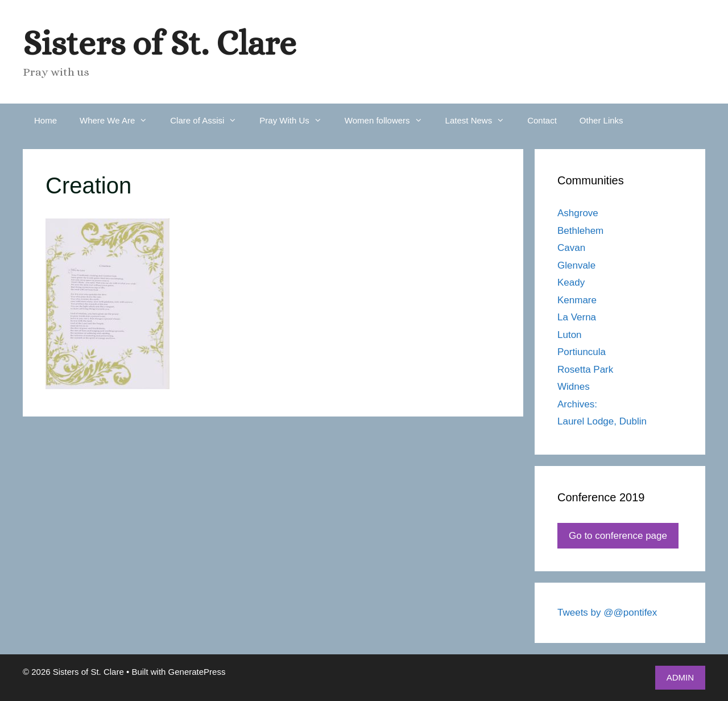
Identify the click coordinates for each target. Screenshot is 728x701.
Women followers (389, 121)
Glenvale (576, 265)
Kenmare (577, 300)
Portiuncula (582, 352)
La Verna (577, 317)
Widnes (574, 387)
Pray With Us (296, 121)
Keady (571, 283)
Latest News (481, 121)
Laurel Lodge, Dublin (602, 421)
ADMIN (680, 677)
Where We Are (119, 121)
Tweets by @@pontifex (607, 613)
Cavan (571, 248)
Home (45, 120)
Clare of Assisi (209, 121)
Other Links (601, 120)
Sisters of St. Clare (160, 43)
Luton (570, 335)
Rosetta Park (585, 370)
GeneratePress (197, 672)
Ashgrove (578, 213)
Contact (542, 120)
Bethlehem (580, 231)
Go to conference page (618, 536)
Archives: (577, 404)
